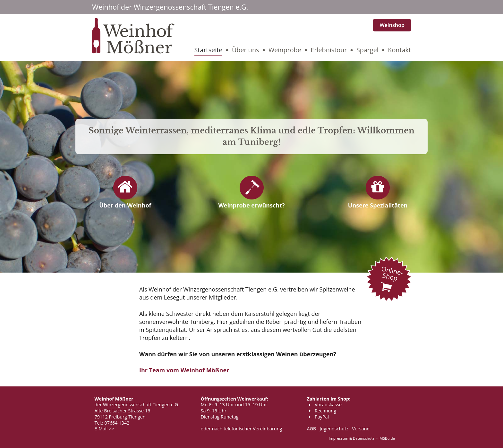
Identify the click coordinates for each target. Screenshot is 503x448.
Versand (361, 429)
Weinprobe (285, 50)
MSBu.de (387, 438)
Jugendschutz (334, 429)
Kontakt (399, 50)
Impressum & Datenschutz (352, 438)
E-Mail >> (104, 429)
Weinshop (392, 25)
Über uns (246, 50)
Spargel (367, 50)
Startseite (209, 50)
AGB (312, 429)
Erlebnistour (329, 50)
